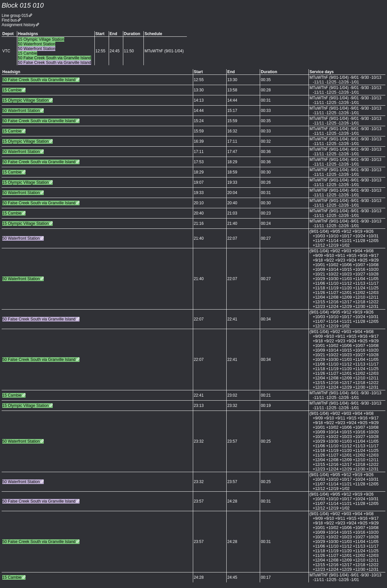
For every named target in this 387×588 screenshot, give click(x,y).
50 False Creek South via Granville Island (39, 80)
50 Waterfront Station (21, 111)
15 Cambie (12, 90)
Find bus (9, 20)
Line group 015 (15, 16)
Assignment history (18, 25)
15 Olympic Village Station (26, 100)
